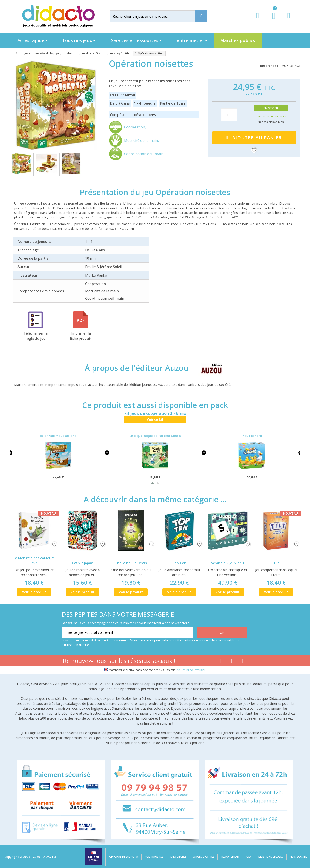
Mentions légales (271, 857)
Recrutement (230, 857)
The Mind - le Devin (131, 563)
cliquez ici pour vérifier (191, 670)
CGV (249, 857)
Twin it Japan (82, 563)
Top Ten (179, 563)
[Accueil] (16, 54)
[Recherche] (201, 16)
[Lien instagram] (231, 662)
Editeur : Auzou (123, 95)
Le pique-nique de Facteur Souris (155, 436)
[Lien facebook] (209, 662)
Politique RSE (154, 857)
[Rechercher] (156, 16)
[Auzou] (208, 368)
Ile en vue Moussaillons (58, 436)
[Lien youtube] (220, 662)
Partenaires (178, 857)
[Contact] (289, 20)
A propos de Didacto (123, 857)
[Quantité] (229, 115)
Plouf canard (252, 436)
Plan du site (298, 857)
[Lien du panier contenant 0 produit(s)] (271, 20)
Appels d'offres (204, 857)
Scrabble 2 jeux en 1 (228, 563)
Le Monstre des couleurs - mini (34, 560)
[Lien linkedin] (242, 662)
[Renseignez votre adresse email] (127, 633)
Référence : (270, 66)
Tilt (276, 563)
